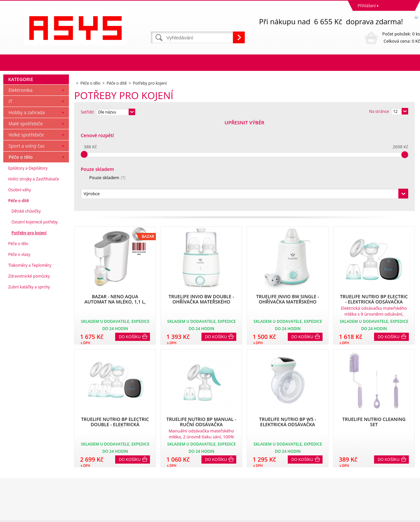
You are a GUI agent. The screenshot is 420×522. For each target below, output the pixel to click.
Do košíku (130, 248)
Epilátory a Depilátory (28, 257)
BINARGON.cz (407, 515)
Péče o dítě (19, 290)
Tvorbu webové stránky (360, 515)
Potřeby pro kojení (29, 322)
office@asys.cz (225, 490)
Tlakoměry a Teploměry (30, 355)
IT (10, 190)
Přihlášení (367, 6)
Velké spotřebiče (26, 224)
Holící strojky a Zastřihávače (34, 268)
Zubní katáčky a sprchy (29, 376)
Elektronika (21, 179)
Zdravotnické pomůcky (29, 365)
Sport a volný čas (27, 235)
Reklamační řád (19, 469)
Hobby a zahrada (27, 202)
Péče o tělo (21, 246)
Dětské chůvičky (26, 300)
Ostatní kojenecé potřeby (35, 311)
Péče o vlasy (19, 344)
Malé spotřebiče (26, 213)
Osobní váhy (20, 279)
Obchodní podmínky (24, 461)
